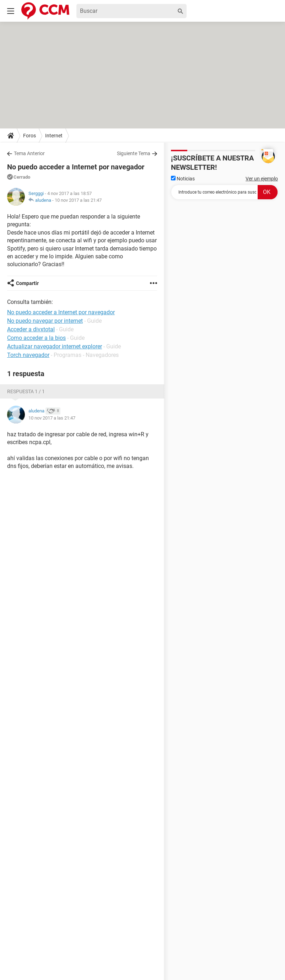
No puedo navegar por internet (45, 321)
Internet (54, 136)
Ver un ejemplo (262, 179)
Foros (29, 136)
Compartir (27, 283)
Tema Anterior (29, 153)
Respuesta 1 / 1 (26, 391)
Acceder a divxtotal (31, 329)
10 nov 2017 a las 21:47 (78, 200)
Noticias (183, 179)
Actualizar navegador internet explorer (55, 346)
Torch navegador (28, 355)
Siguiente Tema (134, 153)
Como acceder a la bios (36, 338)
